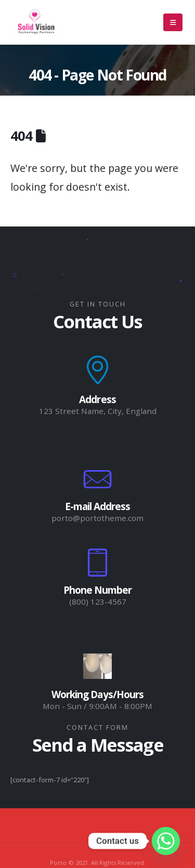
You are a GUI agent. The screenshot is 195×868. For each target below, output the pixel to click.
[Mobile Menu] (173, 22)
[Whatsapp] (166, 841)
